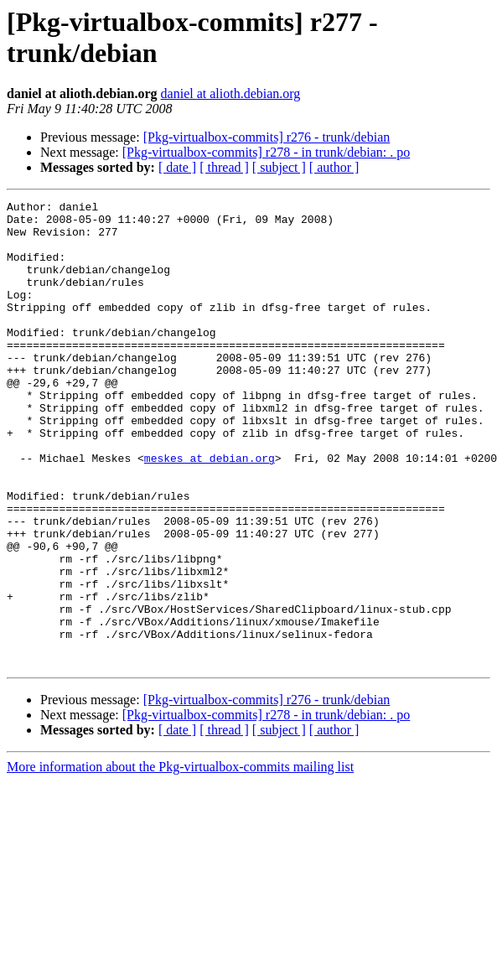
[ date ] (177, 167)
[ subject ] (279, 167)
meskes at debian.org (210, 511)
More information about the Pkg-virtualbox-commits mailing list (180, 860)
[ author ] (334, 167)
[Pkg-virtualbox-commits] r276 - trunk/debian (267, 137)
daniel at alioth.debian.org (231, 93)
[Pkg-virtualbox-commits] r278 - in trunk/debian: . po (267, 152)
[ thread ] (224, 167)
